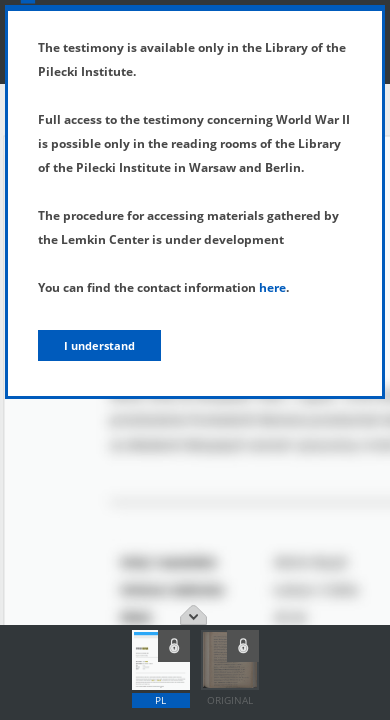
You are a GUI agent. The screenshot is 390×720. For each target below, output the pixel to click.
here (272, 287)
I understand (99, 345)
